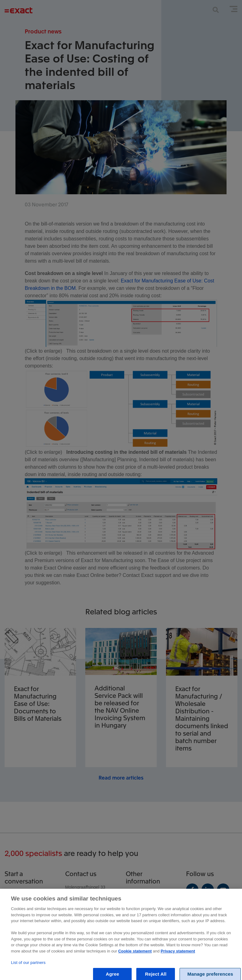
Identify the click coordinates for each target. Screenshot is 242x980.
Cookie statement (135, 956)
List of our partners (28, 967)
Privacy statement (178, 956)
